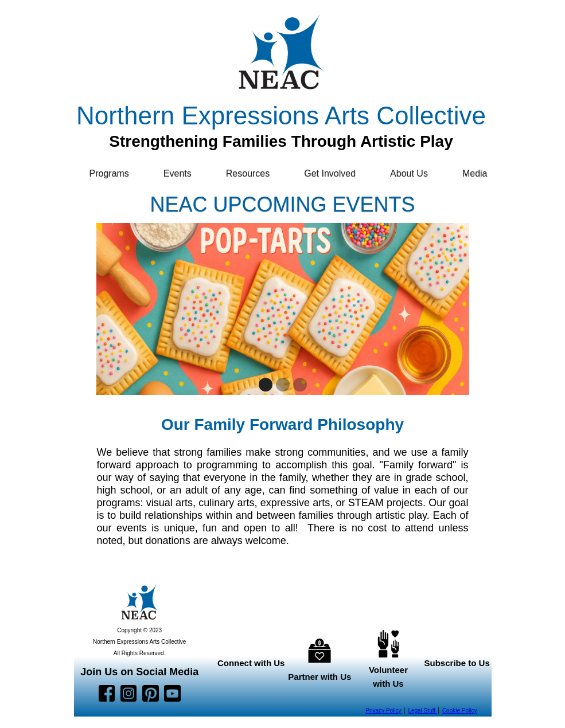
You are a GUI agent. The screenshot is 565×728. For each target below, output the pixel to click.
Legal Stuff (422, 711)
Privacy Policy (383, 711)
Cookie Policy (460, 711)
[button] (115, 173)
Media (475, 173)
